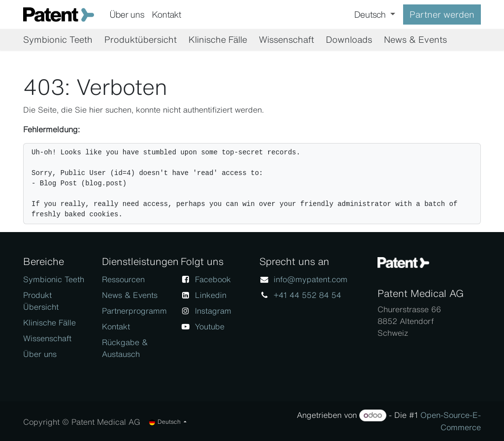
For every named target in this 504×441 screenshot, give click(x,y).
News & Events (130, 295)
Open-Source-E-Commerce (451, 421)
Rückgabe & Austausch (125, 348)
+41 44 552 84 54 (307, 295)
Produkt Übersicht (41, 301)
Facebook (213, 279)
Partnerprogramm (134, 311)
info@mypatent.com (311, 279)
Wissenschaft (47, 338)
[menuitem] (127, 15)
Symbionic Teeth (54, 279)
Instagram (213, 311)
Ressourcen (123, 279)
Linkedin (211, 295)
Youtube (210, 326)
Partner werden (442, 14)
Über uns (40, 354)
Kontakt (116, 326)
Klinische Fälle (49, 323)
